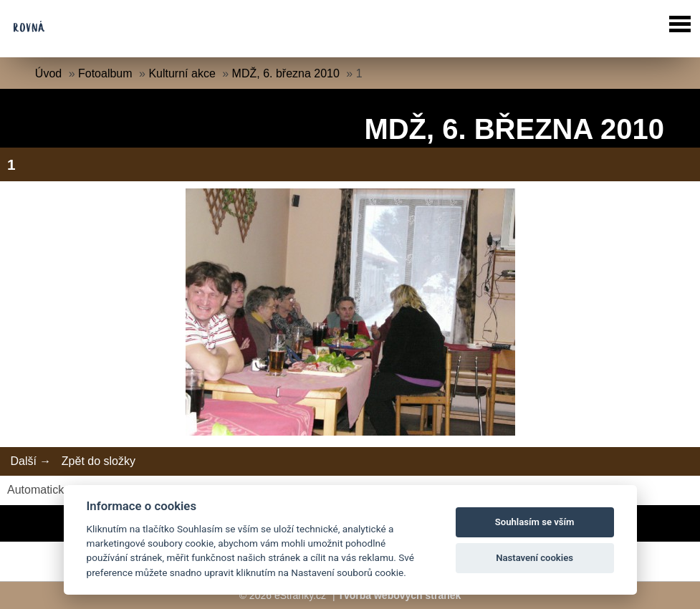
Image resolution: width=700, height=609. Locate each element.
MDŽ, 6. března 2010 (286, 73)
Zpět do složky (99, 461)
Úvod (48, 73)
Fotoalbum (105, 73)
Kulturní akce (182, 73)
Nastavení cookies (534, 558)
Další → (30, 461)
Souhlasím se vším (535, 522)
